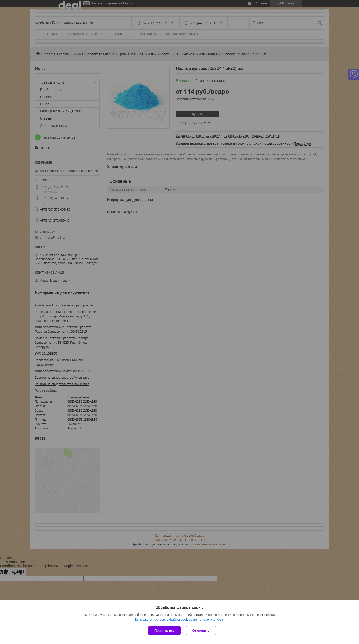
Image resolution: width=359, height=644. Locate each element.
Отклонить (201, 630)
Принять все (164, 630)
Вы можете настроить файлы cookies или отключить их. (178, 619)
